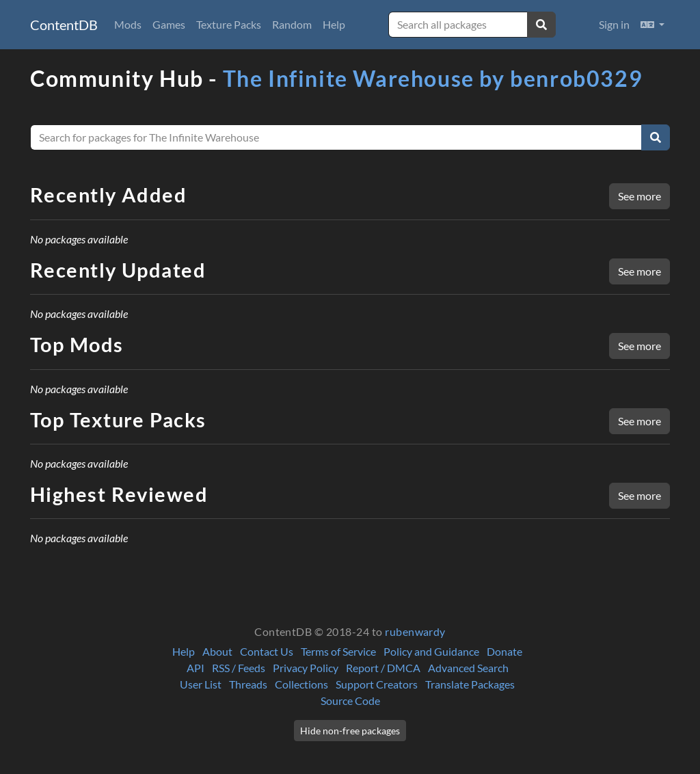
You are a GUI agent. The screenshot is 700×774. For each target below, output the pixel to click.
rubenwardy (415, 631)
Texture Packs (229, 24)
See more (640, 196)
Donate (504, 651)
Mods (128, 24)
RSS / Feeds (239, 668)
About (217, 651)
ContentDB (64, 25)
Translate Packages (470, 684)
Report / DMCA (383, 668)
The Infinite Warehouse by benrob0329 (433, 78)
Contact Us (267, 651)
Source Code (350, 700)
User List (201, 684)
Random (292, 24)
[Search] (656, 137)
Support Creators (377, 684)
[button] (652, 25)
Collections (301, 684)
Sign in (614, 24)
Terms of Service (338, 651)
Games (169, 24)
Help (334, 24)
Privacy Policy (306, 668)
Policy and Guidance (431, 651)
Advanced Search (468, 668)
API (196, 668)
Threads (248, 684)
